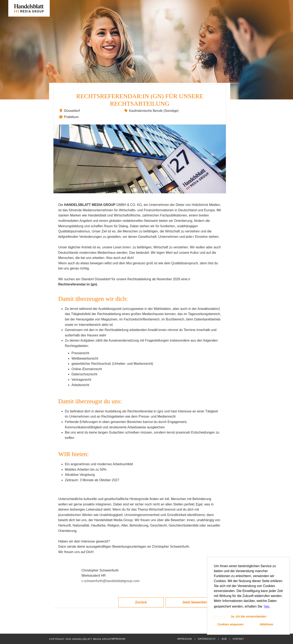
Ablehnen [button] (266, 624)
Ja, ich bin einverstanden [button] (248, 616)
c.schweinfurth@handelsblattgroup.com (110, 581)
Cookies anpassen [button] (230, 624)
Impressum (184, 639)
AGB (224, 639)
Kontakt (238, 639)
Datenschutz (207, 639)
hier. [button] (267, 606)
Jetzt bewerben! (196, 602)
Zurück (141, 602)
